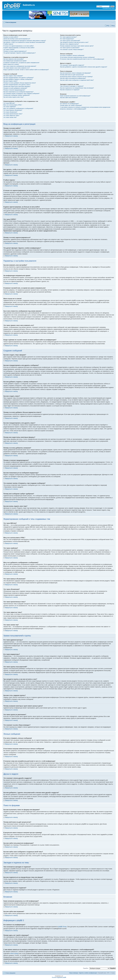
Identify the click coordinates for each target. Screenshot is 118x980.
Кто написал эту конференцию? (69, 104)
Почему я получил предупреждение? (14, 90)
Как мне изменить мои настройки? (14, 59)
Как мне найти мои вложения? (69, 98)
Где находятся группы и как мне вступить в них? (74, 42)
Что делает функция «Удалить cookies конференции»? (20, 53)
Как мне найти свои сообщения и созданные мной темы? (77, 80)
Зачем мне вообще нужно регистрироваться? (17, 39)
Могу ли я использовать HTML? (13, 105)
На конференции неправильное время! (15, 61)
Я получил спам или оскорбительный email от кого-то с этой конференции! (82, 59)
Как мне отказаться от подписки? (70, 90)
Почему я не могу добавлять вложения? (15, 88)
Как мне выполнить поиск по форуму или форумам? (75, 73)
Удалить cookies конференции (88, 973)
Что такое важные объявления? (13, 110)
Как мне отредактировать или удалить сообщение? (19, 78)
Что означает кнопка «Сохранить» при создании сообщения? (21, 93)
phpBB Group (62, 927)
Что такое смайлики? (10, 107)
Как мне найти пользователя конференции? (73, 78)
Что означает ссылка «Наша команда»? (72, 49)
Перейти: (86, 968)
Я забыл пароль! (8, 44)
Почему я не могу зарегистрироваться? (15, 51)
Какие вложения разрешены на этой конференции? (75, 96)
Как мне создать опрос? (10, 81)
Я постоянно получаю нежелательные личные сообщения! (77, 57)
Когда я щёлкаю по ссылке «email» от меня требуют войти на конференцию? (26, 70)
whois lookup (14, 953)
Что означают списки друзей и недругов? (72, 65)
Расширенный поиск (109, 8)
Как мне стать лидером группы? (70, 44)
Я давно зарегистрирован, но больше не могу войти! (19, 48)
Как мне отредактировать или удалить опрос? (17, 85)
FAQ (108, 26)
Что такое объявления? (10, 112)
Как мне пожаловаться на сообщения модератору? (18, 92)
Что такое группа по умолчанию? (70, 48)
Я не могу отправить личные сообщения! (72, 55)
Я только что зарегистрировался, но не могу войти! (18, 46)
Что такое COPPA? (9, 49)
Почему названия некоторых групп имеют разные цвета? (77, 46)
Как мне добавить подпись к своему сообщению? (18, 79)
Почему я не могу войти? (11, 37)
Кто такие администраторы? (68, 37)
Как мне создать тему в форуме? (13, 76)
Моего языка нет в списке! (11, 64)
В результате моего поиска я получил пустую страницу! (76, 77)
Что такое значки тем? (10, 117)
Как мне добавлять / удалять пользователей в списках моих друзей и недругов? (84, 67)
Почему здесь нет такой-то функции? (71, 105)
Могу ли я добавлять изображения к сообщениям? (18, 108)
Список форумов (11, 22)
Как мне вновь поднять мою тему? (14, 97)
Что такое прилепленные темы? (13, 114)
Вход (113, 26)
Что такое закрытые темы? (11, 115)
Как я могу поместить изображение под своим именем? (20, 66)
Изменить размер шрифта (113, 22)
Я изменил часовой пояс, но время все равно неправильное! (21, 63)
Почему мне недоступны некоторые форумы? (17, 86)
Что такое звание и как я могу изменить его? (17, 68)
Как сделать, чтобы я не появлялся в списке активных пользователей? (24, 42)
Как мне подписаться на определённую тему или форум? (77, 88)
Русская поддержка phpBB (59, 977)
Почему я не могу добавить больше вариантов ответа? (20, 83)
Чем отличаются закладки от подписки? (72, 86)
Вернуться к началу (11, 136)
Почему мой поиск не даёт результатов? (72, 75)
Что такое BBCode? (9, 103)
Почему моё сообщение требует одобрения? (17, 95)
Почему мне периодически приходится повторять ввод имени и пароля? (25, 41)
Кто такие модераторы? (67, 39)
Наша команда (73, 973)
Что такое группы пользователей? (70, 41)
